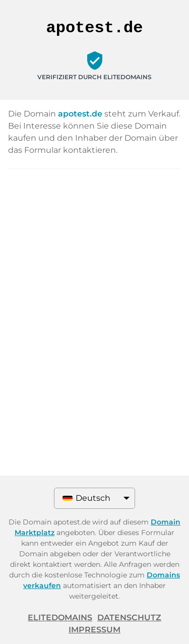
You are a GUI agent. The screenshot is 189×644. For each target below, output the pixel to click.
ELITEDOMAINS (60, 618)
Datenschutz (129, 618)
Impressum (94, 630)
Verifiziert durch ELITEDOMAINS (94, 77)
